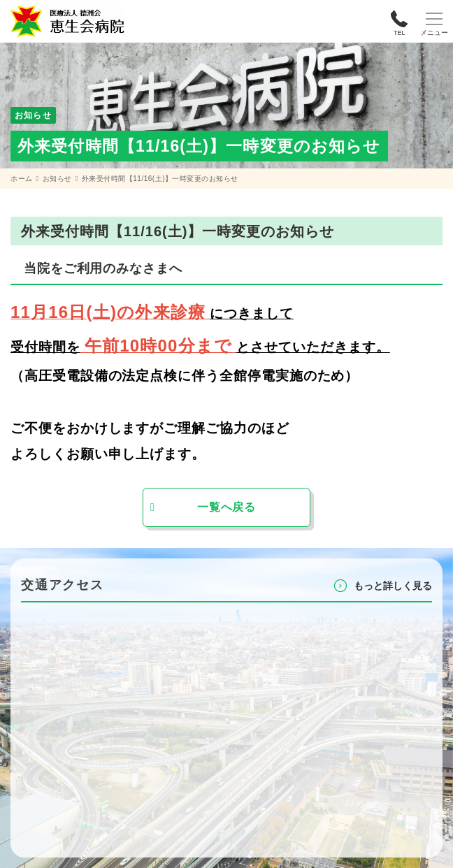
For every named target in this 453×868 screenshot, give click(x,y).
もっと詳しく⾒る (393, 586)
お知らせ (57, 179)
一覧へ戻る (226, 507)
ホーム (22, 179)
